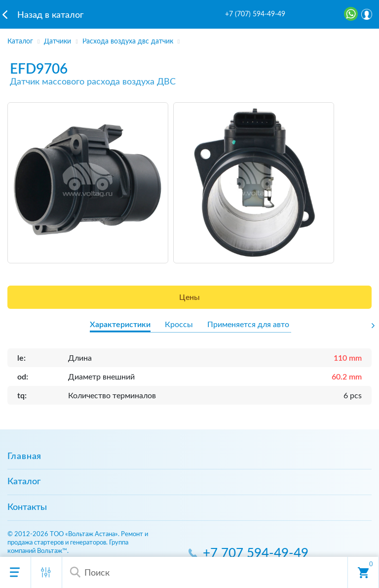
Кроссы (179, 325)
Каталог (24, 482)
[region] (189, 39)
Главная (24, 457)
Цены (189, 297)
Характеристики (120, 325)
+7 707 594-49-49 (256, 554)
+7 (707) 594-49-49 (255, 14)
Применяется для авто (248, 325)
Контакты (27, 507)
